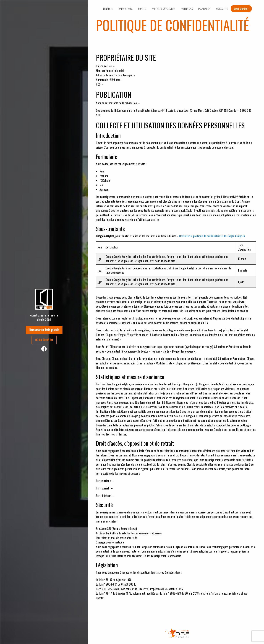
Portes (142, 9)
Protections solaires (163, 9)
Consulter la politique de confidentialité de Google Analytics (212, 236)
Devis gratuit (241, 9)
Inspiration (204, 9)
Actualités (222, 9)
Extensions (187, 9)
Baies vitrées (126, 9)
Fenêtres (108, 9)
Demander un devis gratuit (44, 330)
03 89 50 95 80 (44, 340)
